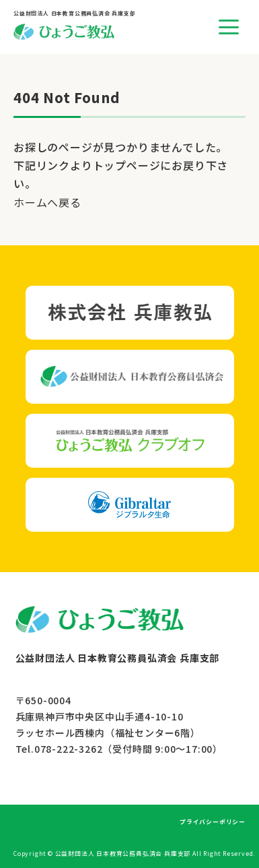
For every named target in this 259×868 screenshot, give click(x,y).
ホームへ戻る (47, 202)
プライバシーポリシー (213, 822)
